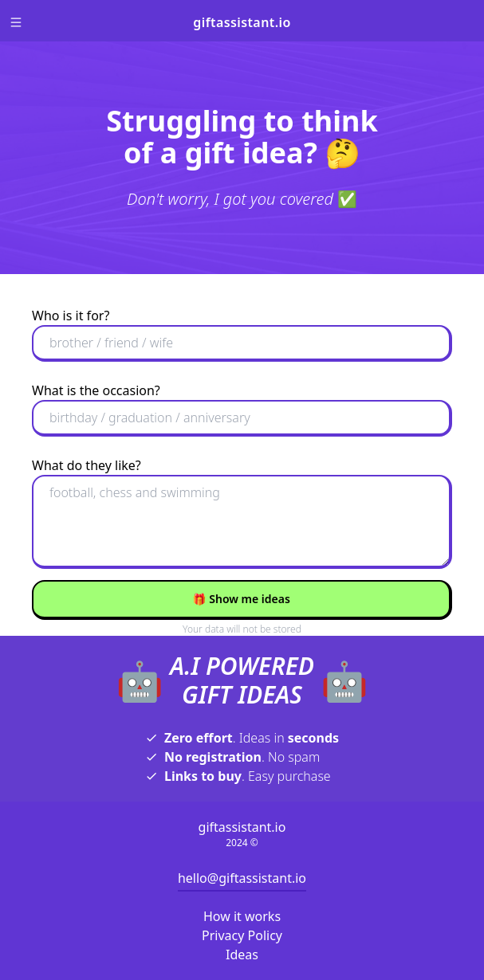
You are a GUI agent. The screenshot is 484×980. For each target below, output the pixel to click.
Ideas (242, 955)
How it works (242, 916)
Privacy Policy (242, 935)
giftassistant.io (242, 22)
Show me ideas (241, 599)
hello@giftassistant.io (242, 878)
